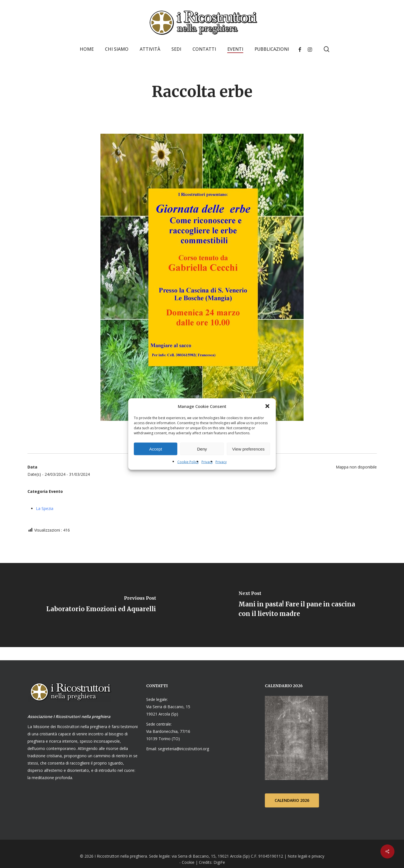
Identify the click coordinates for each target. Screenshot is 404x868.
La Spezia (45, 508)
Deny (202, 449)
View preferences (249, 449)
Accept (156, 449)
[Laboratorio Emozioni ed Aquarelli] (101, 605)
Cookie (188, 862)
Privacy (207, 462)
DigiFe (219, 862)
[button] (267, 406)
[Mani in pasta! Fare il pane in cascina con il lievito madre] (303, 605)
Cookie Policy (188, 462)
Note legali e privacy (306, 856)
